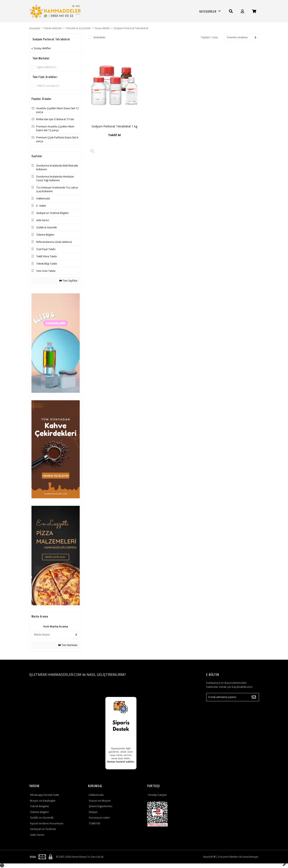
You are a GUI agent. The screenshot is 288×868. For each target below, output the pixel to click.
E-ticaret (223, 857)
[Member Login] (242, 11)
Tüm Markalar (68, 645)
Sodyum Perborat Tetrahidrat (131, 28)
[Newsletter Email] (233, 697)
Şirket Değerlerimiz (101, 806)
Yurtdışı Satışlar (157, 795)
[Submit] (254, 697)
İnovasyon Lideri (99, 818)
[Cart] (254, 11)
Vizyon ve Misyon (100, 801)
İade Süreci (37, 835)
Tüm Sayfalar (69, 281)
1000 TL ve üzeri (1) (48, 86)
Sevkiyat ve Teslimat (43, 829)
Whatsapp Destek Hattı (45, 795)
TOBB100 (94, 823)
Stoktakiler (99, 37)
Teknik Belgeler (40, 806)
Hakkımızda (96, 795)
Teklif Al (114, 135)
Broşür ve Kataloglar (43, 801)
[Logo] (56, 11)
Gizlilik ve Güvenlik (42, 818)
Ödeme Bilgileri (39, 812)
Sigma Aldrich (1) (46, 67)
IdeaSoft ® (209, 857)
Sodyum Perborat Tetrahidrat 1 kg (114, 126)
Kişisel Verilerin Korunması (47, 823)
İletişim (93, 812)
